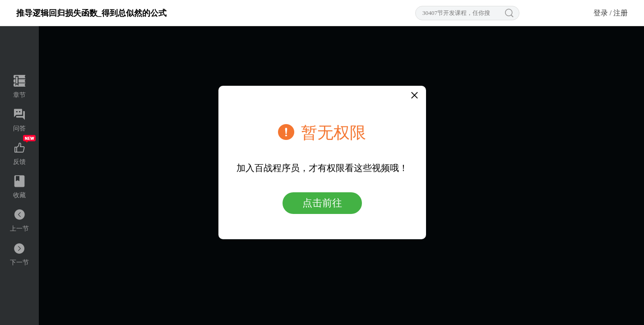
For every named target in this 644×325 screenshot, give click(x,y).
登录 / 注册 (611, 13)
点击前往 (322, 203)
